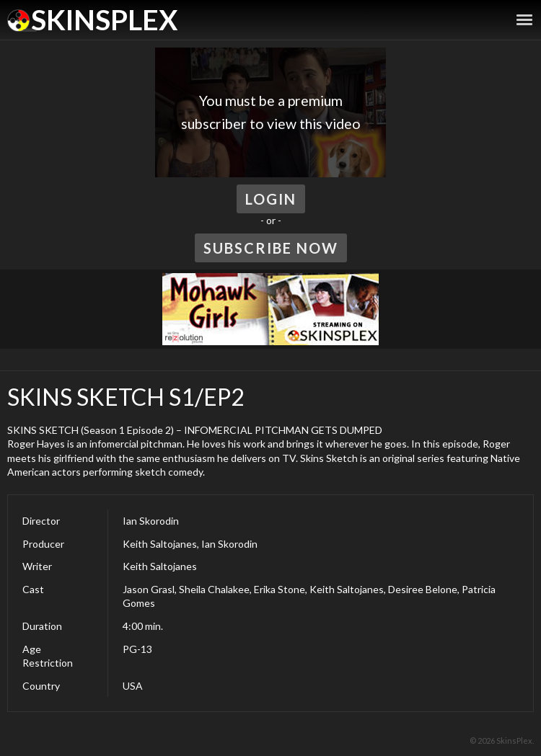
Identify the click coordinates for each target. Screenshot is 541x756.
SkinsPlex (104, 19)
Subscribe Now (271, 248)
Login (271, 199)
